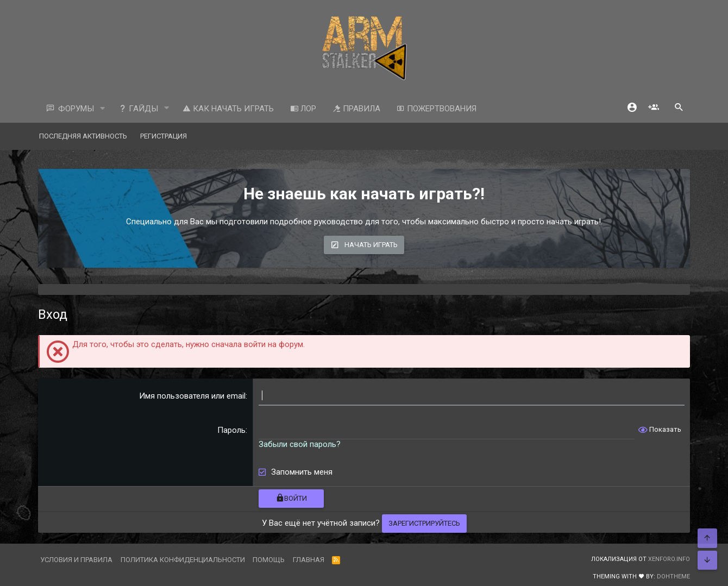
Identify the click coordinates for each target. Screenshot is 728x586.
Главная (309, 560)
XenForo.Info (669, 559)
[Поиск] (679, 108)
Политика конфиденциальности (183, 560)
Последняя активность (83, 136)
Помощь (269, 560)
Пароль (231, 430)
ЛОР (303, 109)
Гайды (138, 109)
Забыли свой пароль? (300, 444)
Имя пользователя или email (192, 396)
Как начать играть (228, 109)
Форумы (76, 109)
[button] (103, 109)
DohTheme (673, 576)
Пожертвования (437, 109)
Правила (356, 109)
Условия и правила (76, 560)
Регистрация (164, 136)
